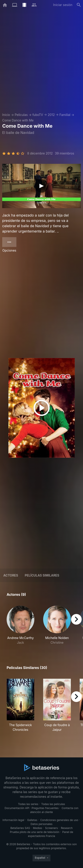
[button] (20, 625)
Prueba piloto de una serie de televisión (35, 832)
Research (67, 828)
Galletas (32, 820)
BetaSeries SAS (20, 828)
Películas (21, 115)
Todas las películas (53, 804)
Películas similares (42, 575)
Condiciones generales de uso (59, 820)
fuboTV (38, 115)
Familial (65, 115)
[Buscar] (79, 5)
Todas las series (28, 804)
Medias (38, 828)
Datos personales (41, 824)
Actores (11, 575)
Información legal (13, 820)
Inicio (6, 115)
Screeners (52, 828)
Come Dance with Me (18, 120)
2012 (51, 115)
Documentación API (17, 808)
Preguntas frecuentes (45, 808)
